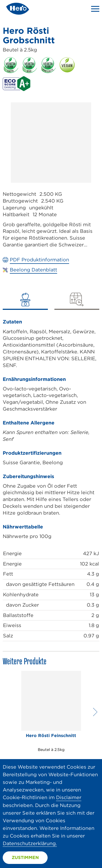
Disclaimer (69, 797)
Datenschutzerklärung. (30, 843)
